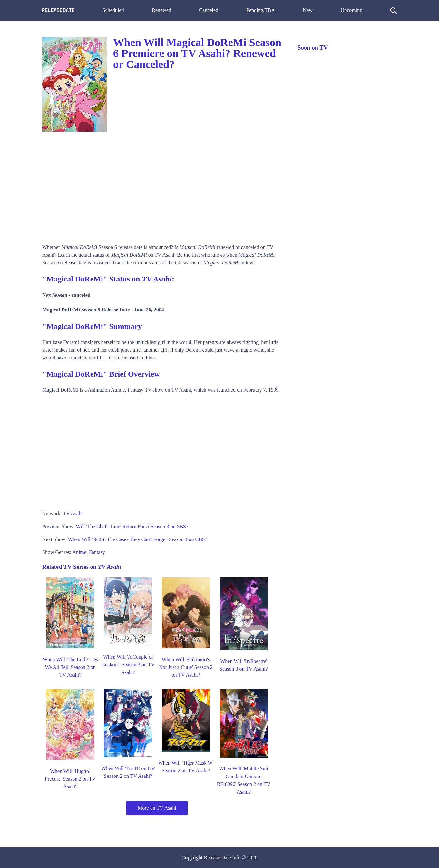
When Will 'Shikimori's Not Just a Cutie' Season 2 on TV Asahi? (186, 667)
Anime (79, 552)
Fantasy (97, 552)
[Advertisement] (163, 186)
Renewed (161, 10)
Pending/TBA (261, 10)
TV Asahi (73, 514)
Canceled (209, 10)
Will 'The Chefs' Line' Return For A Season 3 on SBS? (132, 526)
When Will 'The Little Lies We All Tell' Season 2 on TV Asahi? (70, 667)
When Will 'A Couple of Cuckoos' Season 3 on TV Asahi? (128, 665)
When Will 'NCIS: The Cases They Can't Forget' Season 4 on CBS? (138, 539)
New (308, 10)
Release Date (218, 858)
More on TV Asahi (157, 808)
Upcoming (352, 10)
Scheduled (113, 10)
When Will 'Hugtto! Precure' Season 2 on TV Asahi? (70, 779)
